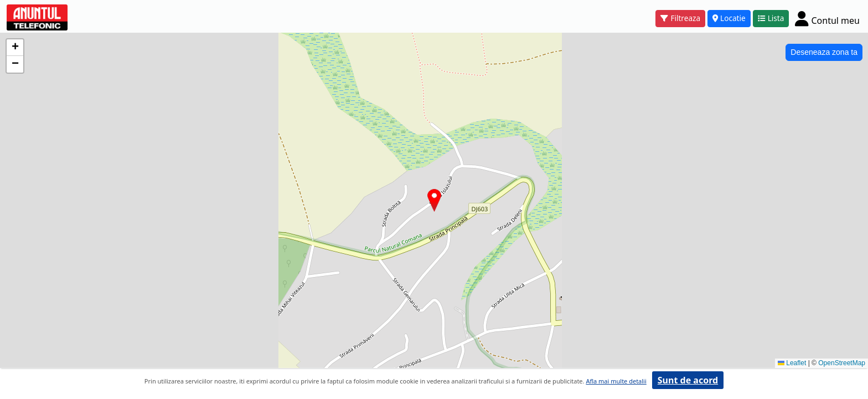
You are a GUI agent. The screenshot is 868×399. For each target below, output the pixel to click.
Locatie (729, 18)
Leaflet (792, 363)
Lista (771, 18)
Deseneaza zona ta (824, 52)
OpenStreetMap (842, 363)
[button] (434, 200)
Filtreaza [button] (680, 18)
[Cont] (827, 18)
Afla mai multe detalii (616, 381)
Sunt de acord (688, 380)
